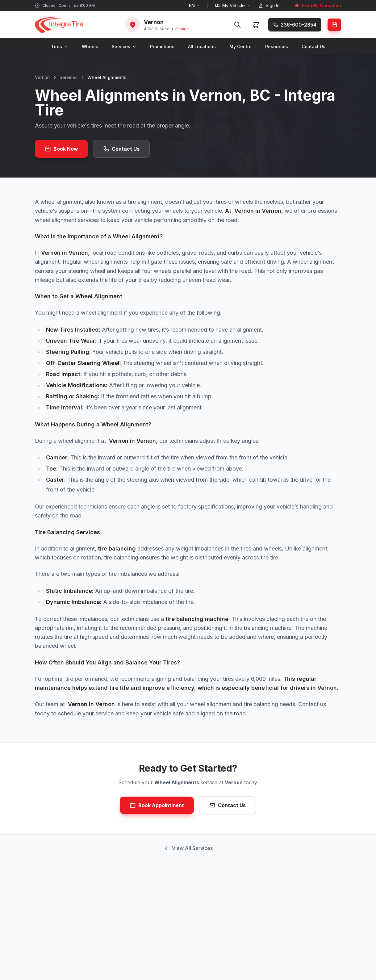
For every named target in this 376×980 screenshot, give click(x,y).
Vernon (42, 77)
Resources (277, 46)
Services (124, 46)
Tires (60, 46)
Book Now (61, 149)
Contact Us (313, 46)
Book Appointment (157, 805)
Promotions (162, 46)
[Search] (237, 25)
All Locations (202, 46)
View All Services (188, 848)
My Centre (240, 46)
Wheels (90, 46)
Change (182, 29)
